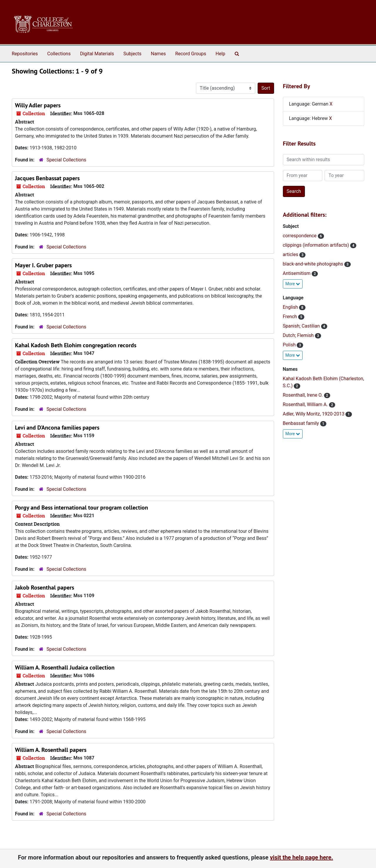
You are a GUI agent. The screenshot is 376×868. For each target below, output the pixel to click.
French (291, 317)
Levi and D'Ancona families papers (57, 428)
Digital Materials (97, 54)
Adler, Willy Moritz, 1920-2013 (314, 414)
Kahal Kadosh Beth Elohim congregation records (76, 345)
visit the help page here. (302, 857)
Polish (290, 345)
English (291, 307)
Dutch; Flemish (299, 335)
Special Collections (66, 160)
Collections (59, 54)
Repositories (25, 54)
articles (291, 254)
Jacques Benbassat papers (47, 178)
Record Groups (190, 54)
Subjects (132, 54)
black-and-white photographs (314, 264)
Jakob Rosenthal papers (45, 587)
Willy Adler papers (38, 105)
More (293, 284)
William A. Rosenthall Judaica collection (65, 667)
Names (158, 54)
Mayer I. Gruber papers (43, 265)
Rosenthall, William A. (306, 404)
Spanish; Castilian (302, 326)
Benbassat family (302, 423)
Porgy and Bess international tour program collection (82, 508)
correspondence (300, 236)
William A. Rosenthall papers (51, 750)
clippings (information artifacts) (317, 245)
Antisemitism (297, 273)
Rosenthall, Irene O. (303, 395)
